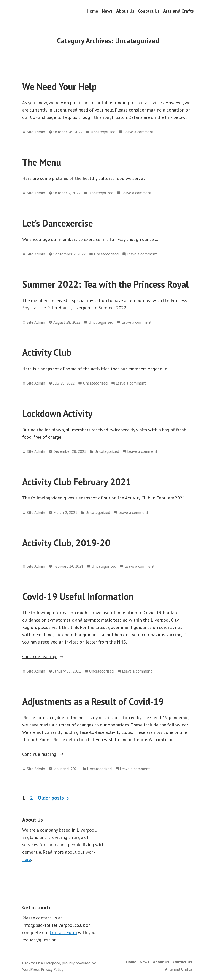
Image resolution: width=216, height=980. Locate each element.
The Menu (42, 162)
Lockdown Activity (57, 413)
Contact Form (63, 932)
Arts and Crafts (178, 11)
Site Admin (36, 132)
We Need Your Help (59, 86)
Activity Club (47, 352)
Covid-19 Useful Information (78, 596)
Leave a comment (139, 132)
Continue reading (53, 657)
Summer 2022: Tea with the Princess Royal (105, 284)
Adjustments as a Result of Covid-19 (93, 701)
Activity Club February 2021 (77, 482)
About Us (125, 11)
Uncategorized (103, 132)
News (107, 11)
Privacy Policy (52, 969)
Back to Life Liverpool (41, 963)
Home (92, 11)
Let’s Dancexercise (58, 223)
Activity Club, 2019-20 (66, 543)
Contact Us (149, 11)
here (27, 859)
